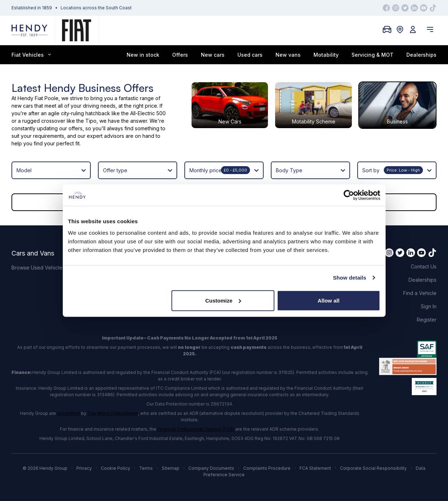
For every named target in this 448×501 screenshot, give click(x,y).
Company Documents (211, 468)
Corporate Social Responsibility (373, 468)
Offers (180, 55)
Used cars (250, 55)
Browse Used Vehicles (38, 268)
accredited (69, 413)
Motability (326, 55)
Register (427, 320)
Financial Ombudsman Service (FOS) (196, 429)
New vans (288, 55)
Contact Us (424, 266)
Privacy (84, 468)
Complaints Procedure (267, 468)
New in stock (143, 55)
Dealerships (421, 55)
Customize (223, 300)
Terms (146, 468)
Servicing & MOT (372, 55)
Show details (350, 278)
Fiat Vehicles (31, 55)
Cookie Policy (115, 468)
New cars (213, 55)
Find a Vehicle (420, 293)
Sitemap (171, 468)
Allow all (329, 300)
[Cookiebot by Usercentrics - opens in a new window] (349, 195)
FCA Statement (315, 468)
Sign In (429, 306)
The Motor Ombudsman (113, 413)
